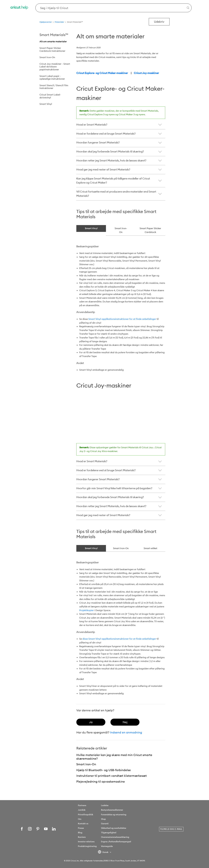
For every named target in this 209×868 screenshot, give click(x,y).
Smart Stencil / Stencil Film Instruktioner (54, 87)
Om (80, 819)
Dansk (103, 852)
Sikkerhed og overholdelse (114, 828)
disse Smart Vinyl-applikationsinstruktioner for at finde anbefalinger (119, 639)
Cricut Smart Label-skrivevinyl (50, 96)
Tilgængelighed (109, 833)
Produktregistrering (87, 846)
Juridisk (82, 810)
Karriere (82, 837)
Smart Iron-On (47, 57)
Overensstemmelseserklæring (115, 837)
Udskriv (159, 22)
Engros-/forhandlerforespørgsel (116, 842)
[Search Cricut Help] (114, 8)
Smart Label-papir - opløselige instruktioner (52, 77)
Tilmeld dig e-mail (171, 829)
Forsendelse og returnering (114, 815)
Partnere (82, 805)
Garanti (105, 824)
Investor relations (86, 842)
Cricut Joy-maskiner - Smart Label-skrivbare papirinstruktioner (55, 67)
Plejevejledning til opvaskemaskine (101, 781)
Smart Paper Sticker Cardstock (150, 230)
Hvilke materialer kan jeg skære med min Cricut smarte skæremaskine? (114, 757)
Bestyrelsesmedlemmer (112, 810)
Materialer (59, 22)
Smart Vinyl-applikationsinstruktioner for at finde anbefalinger (122, 319)
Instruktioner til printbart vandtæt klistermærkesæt (112, 776)
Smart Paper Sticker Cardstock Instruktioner (52, 49)
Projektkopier (87, 610)
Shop (103, 819)
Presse (81, 828)
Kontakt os (83, 824)
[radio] (91, 722)
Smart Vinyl (46, 104)
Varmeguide (107, 846)
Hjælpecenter (46, 22)
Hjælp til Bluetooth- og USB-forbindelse (104, 770)
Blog (80, 833)
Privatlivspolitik (86, 815)
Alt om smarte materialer (53, 41)
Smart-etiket (150, 548)
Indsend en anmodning (126, 732)
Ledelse (105, 805)
